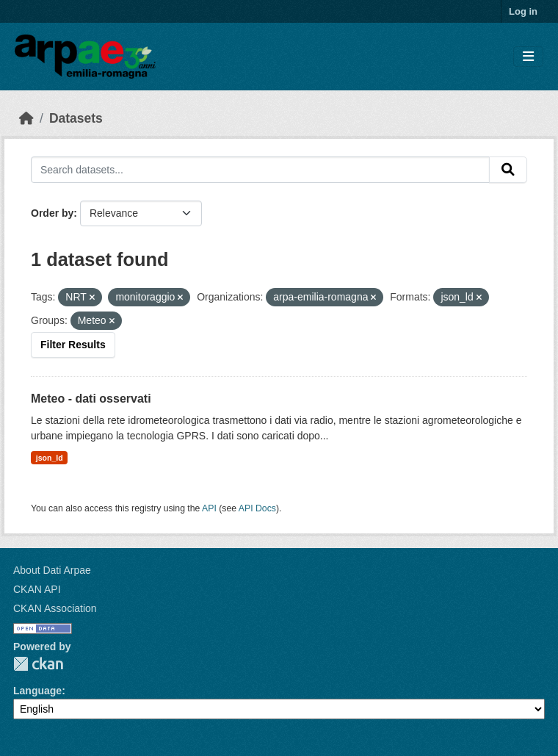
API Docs (257, 508)
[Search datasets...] (260, 170)
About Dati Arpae (52, 570)
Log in (523, 11)
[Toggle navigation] (528, 57)
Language (37, 691)
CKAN (38, 664)
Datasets (76, 118)
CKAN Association (55, 608)
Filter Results (73, 345)
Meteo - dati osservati (91, 399)
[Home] (26, 118)
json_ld (50, 458)
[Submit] (508, 170)
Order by (52, 213)
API (209, 508)
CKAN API (37, 589)
